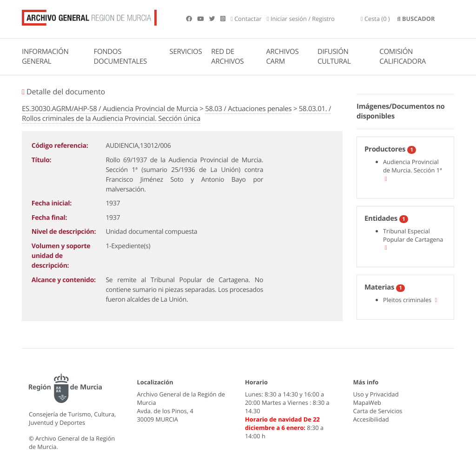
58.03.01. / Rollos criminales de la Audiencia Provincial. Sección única (176, 114)
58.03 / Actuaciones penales (248, 109)
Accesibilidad (371, 419)
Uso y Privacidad (376, 394)
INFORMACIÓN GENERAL (45, 56)
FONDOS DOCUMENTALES (120, 56)
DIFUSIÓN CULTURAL (334, 56)
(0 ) (375, 19)
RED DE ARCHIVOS (227, 56)
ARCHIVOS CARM (282, 56)
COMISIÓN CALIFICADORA (403, 56)
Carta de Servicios (378, 411)
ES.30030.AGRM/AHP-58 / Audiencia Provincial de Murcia (110, 109)
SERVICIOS (186, 52)
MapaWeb (367, 402)
